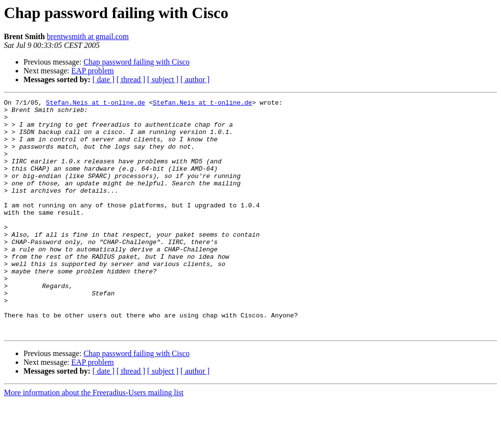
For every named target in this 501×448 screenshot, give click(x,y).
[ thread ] (131, 79)
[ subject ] (163, 79)
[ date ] (103, 79)
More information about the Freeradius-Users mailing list (94, 439)
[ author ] (195, 79)
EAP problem (93, 71)
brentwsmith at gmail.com (88, 36)
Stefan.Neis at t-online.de (96, 104)
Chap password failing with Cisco (137, 62)
